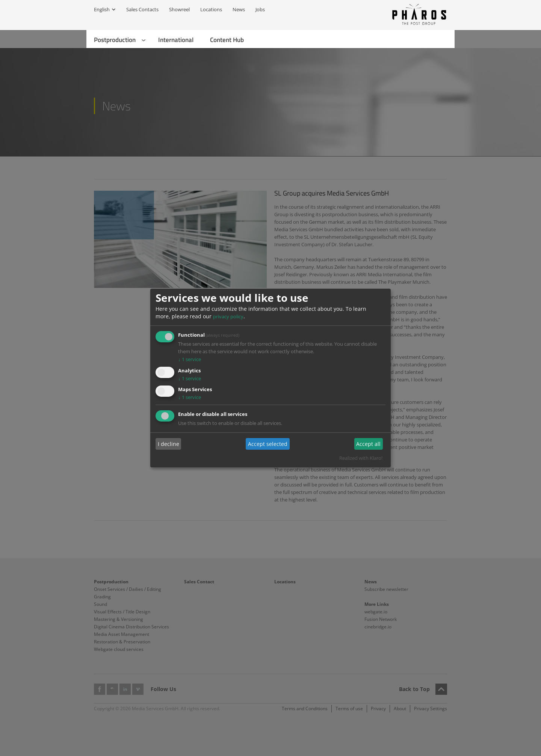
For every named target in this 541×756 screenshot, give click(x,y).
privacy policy (228, 316)
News (239, 9)
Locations (211, 9)
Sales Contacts (142, 9)
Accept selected (268, 444)
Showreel (179, 9)
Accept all (368, 444)
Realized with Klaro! (361, 458)
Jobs (260, 9)
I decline (168, 444)
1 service (190, 359)
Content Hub (227, 40)
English (102, 9)
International (176, 40)
